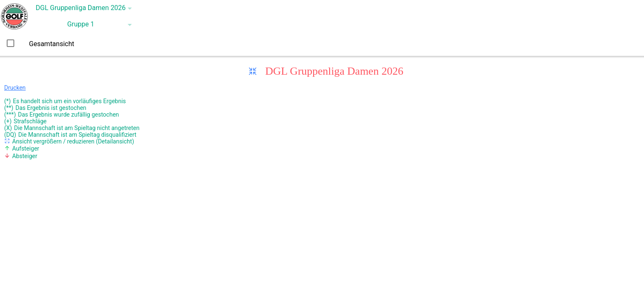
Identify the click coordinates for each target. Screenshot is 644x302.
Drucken (15, 88)
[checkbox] (10, 43)
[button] (81, 8)
